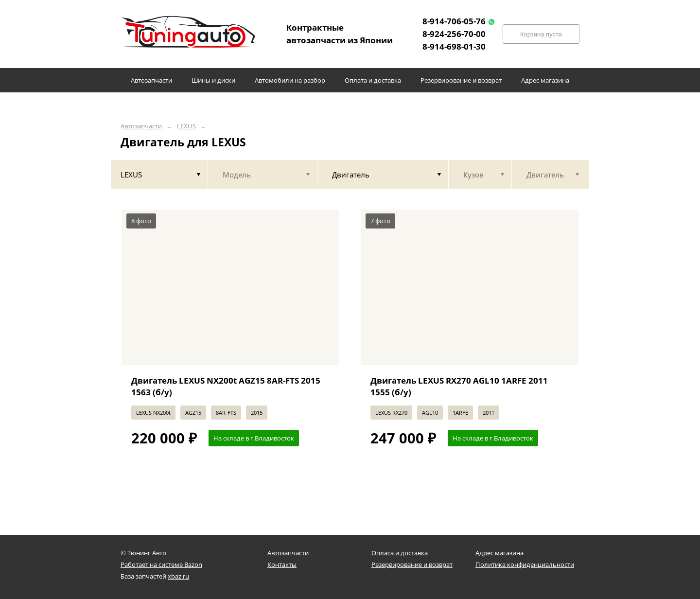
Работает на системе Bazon (161, 564)
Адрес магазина (499, 553)
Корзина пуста (541, 34)
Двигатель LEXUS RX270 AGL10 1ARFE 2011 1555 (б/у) (459, 386)
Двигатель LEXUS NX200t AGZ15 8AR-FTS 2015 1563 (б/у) (226, 386)
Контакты (282, 564)
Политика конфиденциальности (525, 564)
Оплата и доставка (400, 553)
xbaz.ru (178, 576)
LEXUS (186, 126)
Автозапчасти (141, 126)
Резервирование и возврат (412, 564)
